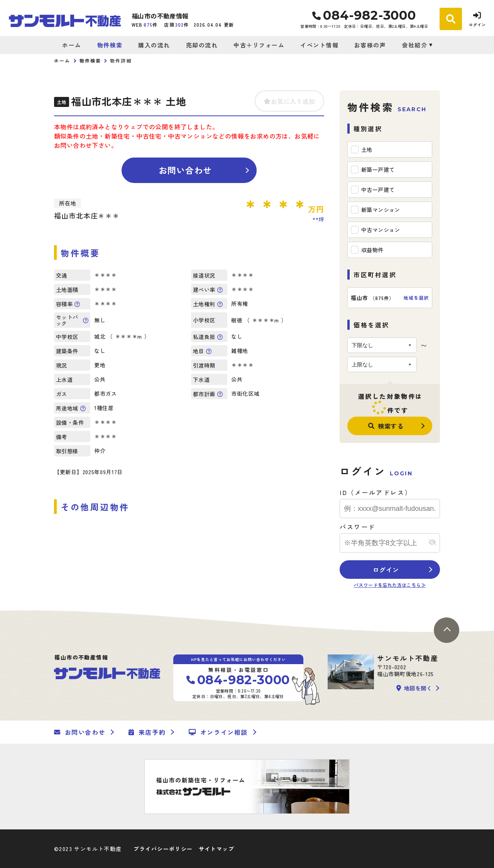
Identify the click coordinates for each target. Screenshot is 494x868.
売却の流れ (202, 45)
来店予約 (147, 732)
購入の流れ (154, 45)
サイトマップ (217, 849)
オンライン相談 (218, 732)
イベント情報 (319, 45)
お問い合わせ (185, 170)
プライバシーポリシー (163, 849)
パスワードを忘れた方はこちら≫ (390, 585)
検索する (386, 426)
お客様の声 (370, 45)
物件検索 (110, 45)
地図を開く (414, 688)
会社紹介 (414, 45)
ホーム (72, 45)
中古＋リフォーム (259, 45)
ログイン (386, 570)
